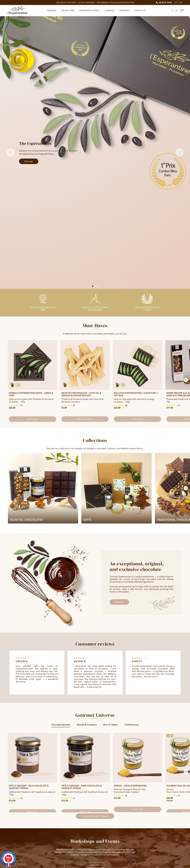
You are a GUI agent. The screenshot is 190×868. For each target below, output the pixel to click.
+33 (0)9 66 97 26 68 (17, 839)
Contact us (18, 845)
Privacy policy (59, 850)
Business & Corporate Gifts (154, 832)
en (181, 2)
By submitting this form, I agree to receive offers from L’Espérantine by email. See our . (128, 802)
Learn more (112, 728)
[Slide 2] (95, 83)
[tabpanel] (95, 569)
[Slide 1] (93, 83)
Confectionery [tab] (132, 519)
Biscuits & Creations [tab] (87, 519)
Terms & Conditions (62, 835)
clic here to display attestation (70, 859)
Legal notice (58, 832)
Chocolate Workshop (151, 835)
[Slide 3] (97, 83)
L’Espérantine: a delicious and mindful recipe (115, 844)
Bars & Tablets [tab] (111, 519)
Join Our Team (104, 839)
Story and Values (105, 832)
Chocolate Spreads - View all (95, 610)
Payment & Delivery (62, 839)
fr (176, 2)
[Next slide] (186, 175)
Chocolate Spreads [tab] (61, 519)
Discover (29, 60)
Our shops (102, 835)
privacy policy (159, 802)
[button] (172, 11)
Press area (57, 846)
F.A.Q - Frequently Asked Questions (69, 843)
